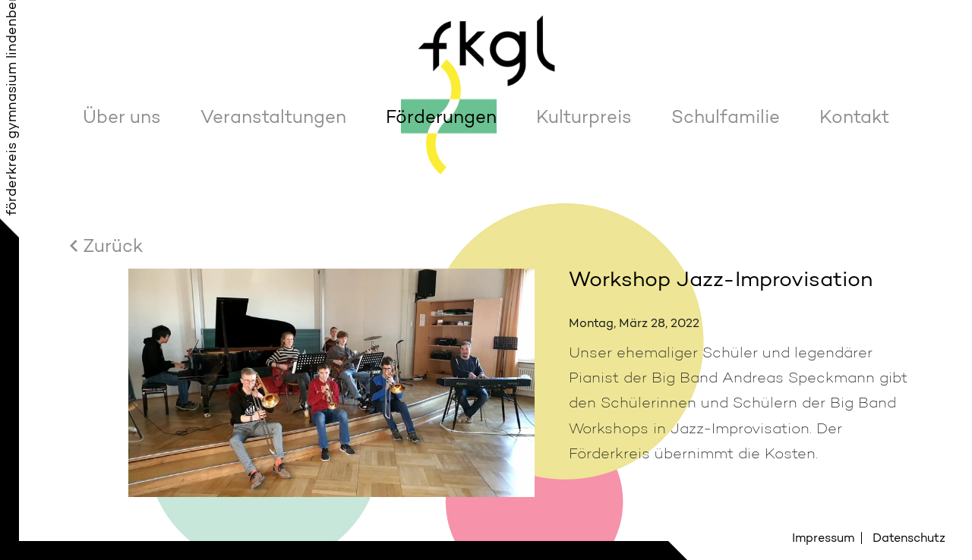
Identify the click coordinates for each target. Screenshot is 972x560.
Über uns (122, 116)
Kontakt (854, 116)
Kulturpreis (584, 116)
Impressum (823, 538)
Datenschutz (909, 538)
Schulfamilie (726, 116)
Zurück (113, 245)
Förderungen (441, 116)
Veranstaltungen (273, 116)
